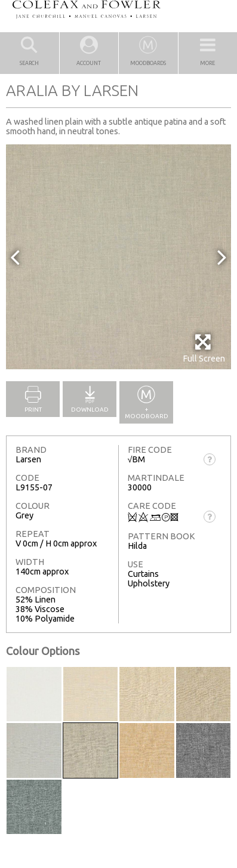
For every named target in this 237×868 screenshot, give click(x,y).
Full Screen (204, 348)
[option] (119, 257)
